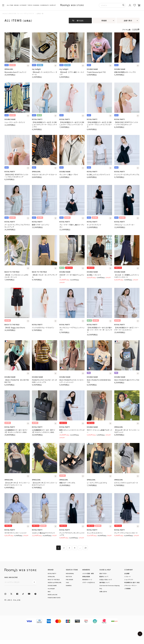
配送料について (104, 576)
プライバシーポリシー (131, 585)
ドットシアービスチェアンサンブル (127, 175)
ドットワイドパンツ (94, 225)
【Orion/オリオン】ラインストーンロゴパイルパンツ (45, 484)
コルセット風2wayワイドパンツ (43, 533)
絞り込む (80, 21)
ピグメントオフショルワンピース (126, 483)
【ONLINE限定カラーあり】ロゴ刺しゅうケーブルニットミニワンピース (99, 125)
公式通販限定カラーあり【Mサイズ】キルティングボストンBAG (44, 431)
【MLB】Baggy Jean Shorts (15, 328)
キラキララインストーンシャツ (15, 533)
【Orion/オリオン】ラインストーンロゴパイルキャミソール (17, 484)
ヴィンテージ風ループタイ (69, 175)
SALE (67, 582)
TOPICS (30, 5)
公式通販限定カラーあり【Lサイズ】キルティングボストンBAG (16, 431)
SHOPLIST (53, 5)
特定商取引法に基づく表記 (132, 582)
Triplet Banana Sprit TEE (96, 72)
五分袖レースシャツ (94, 275)
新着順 (104, 21)
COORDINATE (44, 5)
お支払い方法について (106, 579)
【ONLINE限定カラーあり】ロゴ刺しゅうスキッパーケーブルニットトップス (44, 125)
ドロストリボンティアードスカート (44, 175)
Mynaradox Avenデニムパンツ (15, 72)
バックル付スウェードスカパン (43, 328)
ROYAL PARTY (37, 119)
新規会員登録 (86, 576)
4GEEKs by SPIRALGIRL (55, 582)
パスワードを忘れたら (89, 582)
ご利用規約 (127, 588)
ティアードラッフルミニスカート (126, 533)
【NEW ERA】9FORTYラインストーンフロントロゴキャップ (16, 176)
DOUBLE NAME (92, 69)
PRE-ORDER (69, 579)
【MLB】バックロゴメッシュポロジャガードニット (16, 276)
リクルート (127, 576)
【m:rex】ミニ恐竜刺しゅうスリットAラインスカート (127, 276)
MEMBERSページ (87, 579)
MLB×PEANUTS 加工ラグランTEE (127, 380)
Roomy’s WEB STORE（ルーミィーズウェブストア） (19, 13)
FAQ (101, 588)
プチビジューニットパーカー (124, 225)
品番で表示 (128, 21)
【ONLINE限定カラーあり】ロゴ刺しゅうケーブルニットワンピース (72, 123)
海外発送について (105, 582)
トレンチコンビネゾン (95, 533)
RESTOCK (69, 576)
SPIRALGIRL (9, 69)
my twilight (36, 69)
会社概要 (127, 573)
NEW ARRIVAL (70, 573)
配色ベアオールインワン (41, 225)
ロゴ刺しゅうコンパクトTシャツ (98, 175)
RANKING (36, 5)
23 (86, 548)
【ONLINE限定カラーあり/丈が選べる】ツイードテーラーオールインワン (99, 330)
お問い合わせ (103, 592)
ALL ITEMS (10, 5)
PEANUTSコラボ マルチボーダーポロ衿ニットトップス (44, 381)
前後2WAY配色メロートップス (125, 72)
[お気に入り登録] (28, 66)
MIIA (49, 592)
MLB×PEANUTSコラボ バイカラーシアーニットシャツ (72, 381)
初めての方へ (103, 573)
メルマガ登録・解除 (88, 573)
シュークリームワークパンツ (15, 122)
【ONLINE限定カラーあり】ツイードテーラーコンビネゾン (127, 329)
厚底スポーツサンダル (67, 483)
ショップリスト (129, 579)
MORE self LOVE (53, 595)
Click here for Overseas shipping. (110, 585)
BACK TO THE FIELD (12, 272)
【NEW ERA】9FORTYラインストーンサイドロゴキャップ (126, 123)
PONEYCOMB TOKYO (54, 598)
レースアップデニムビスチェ (97, 483)
